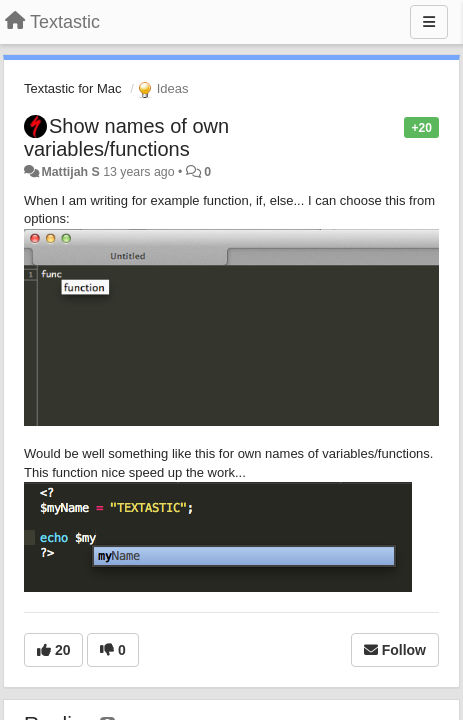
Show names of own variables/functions (126, 137)
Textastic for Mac (73, 88)
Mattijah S (70, 172)
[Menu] (429, 22)
